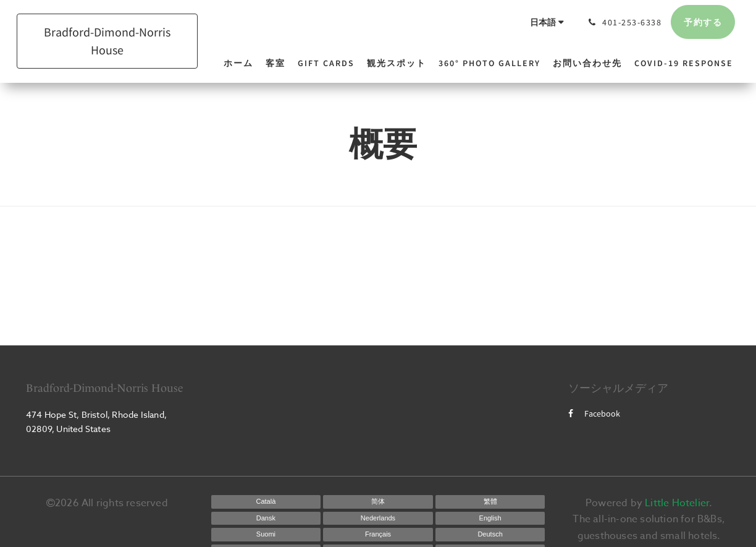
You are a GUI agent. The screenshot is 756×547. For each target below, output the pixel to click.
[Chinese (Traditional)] (490, 502)
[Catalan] (266, 502)
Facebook (594, 413)
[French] (378, 535)
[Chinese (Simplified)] (378, 502)
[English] (490, 519)
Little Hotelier (677, 503)
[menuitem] (241, 63)
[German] (490, 535)
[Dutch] (378, 519)
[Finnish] (266, 535)
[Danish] (266, 519)
